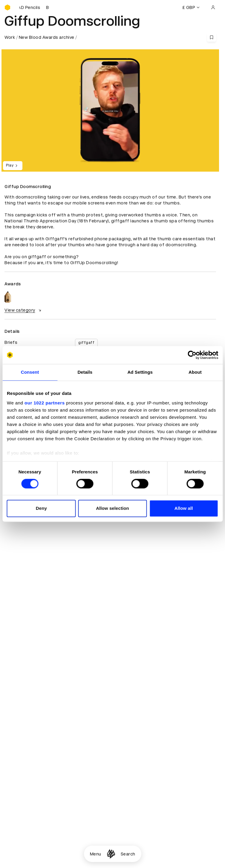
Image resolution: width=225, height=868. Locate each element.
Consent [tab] (30, 372)
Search (128, 854)
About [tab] (195, 372)
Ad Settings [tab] (140, 372)
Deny (41, 508)
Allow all (184, 508)
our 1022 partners (45, 403)
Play (13, 166)
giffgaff (86, 343)
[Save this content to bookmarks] (212, 37)
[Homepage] (111, 854)
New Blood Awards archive (47, 37)
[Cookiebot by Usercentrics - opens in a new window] (192, 355)
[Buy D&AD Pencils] (34, 7)
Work (10, 37)
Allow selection (112, 508)
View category (24, 310)
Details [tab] (85, 372)
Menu (96, 854)
